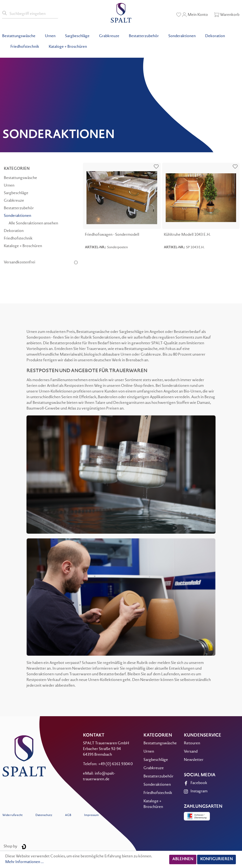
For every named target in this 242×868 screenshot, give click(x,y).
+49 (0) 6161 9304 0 (115, 764)
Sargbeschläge (16, 193)
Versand (191, 752)
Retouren (192, 744)
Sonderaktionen (17, 216)
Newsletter (194, 760)
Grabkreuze (14, 201)
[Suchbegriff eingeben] (33, 13)
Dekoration (14, 231)
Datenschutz (44, 815)
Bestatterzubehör (19, 208)
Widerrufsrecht (13, 815)
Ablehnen (183, 859)
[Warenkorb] (227, 15)
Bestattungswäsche (20, 178)
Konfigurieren (216, 859)
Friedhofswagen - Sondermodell (112, 235)
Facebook (199, 783)
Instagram (199, 792)
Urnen (9, 186)
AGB (68, 815)
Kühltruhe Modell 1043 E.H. (187, 235)
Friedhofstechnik (18, 239)
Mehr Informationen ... (24, 862)
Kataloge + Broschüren (23, 246)
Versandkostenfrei (19, 263)
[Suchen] (5, 13)
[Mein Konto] (195, 15)
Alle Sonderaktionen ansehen (33, 224)
